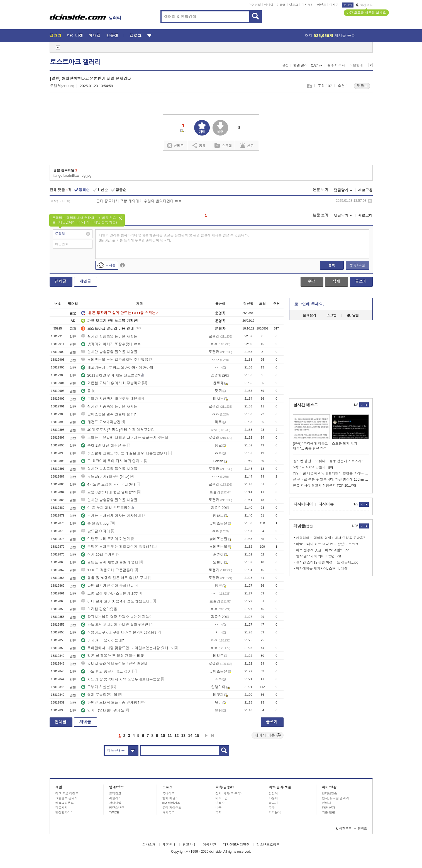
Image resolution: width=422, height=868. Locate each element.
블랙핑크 (115, 793)
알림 (353, 315)
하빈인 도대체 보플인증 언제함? (110, 703)
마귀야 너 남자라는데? (102, 640)
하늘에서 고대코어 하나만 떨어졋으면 (115, 625)
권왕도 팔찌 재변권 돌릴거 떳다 (110, 562)
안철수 (220, 803)
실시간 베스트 (306, 405)
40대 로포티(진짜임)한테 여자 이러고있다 (118, 430)
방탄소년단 (117, 808)
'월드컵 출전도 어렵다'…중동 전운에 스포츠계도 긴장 (331, 461)
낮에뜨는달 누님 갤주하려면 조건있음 (115, 360)
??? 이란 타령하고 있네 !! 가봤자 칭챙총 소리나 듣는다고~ (331, 473)
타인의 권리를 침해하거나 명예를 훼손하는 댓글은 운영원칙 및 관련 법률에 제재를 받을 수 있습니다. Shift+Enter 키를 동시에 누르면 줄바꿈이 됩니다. (174, 238)
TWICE (114, 812)
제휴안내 (169, 845)
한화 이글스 (170, 798)
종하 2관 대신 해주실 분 (103, 445)
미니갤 (269, 5)
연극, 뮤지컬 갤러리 (336, 798)
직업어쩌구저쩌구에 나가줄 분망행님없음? (119, 632)
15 (197, 736)
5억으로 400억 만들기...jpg (313, 467)
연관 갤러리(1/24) (308, 65)
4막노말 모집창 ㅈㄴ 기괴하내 (108, 484)
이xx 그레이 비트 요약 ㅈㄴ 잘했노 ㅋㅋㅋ (327, 544)
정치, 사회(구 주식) (229, 793)
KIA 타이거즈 (171, 803)
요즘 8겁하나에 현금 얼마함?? (109, 492)
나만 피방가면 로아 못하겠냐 (107, 586)
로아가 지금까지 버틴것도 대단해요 (113, 399)
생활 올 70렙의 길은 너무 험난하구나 (114, 578)
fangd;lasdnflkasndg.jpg (73, 175)
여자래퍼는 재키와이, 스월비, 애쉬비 (324, 569)
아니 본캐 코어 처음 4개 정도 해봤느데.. (116, 601)
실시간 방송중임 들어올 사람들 (109, 336)
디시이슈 (326, 504)
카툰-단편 (329, 812)
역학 (219, 812)
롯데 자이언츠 (172, 808)
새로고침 (365, 190)
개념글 (85, 281)
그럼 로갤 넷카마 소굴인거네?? (109, 593)
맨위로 (361, 828)
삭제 (370, 201)
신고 (247, 145)
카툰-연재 (329, 808)
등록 (332, 265)
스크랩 (309, 86)
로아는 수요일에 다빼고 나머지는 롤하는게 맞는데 (125, 438)
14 (190, 736)
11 (170, 736)
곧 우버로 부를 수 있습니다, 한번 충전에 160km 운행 (331, 480)
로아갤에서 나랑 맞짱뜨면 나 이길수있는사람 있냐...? (127, 648)
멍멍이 (273, 793)
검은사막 (62, 808)
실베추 (175, 146)
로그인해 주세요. (309, 304)
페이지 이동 (268, 735)
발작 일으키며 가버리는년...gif (319, 556)
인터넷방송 (330, 793)
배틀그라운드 (65, 803)
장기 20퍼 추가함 (98, 555)
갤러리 (56, 36)
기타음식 (275, 812)
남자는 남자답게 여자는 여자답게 (111, 516)
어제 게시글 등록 (330, 36)
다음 (206, 736)
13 (184, 736)
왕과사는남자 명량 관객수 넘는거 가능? (116, 617)
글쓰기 (361, 281)
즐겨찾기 (309, 315)
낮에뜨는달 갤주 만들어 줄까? (108, 414)
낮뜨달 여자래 (96, 531)
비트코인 (222, 798)
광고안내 (189, 845)
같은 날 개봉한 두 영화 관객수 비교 (113, 656)
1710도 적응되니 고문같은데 (107, 570)
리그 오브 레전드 (67, 793)
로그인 (348, 5)
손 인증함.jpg (95, 523)
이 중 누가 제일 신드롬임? (105, 508)
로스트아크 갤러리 (75, 62)
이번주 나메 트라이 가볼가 (106, 539)
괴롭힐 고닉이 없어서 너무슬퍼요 (111, 383)
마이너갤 (255, 5)
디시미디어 (303, 504)
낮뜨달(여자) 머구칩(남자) (105, 477)
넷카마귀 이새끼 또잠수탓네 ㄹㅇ (111, 344)
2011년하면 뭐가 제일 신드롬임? (111, 375)
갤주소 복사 (336, 65)
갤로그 (294, 5)
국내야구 (169, 793)
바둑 (219, 808)
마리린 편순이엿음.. (100, 609)
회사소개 (149, 845)
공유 (199, 145)
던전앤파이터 (65, 812)
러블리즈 (115, 798)
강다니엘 (115, 803)
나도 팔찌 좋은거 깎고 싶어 (106, 671)
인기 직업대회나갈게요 (103, 710)
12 (177, 736)
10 (163, 736)
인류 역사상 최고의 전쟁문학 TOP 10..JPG (325, 486)
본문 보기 (321, 190)
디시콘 (334, 5)
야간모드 (364, 5)
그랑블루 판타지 (67, 798)
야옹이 (273, 798)
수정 (312, 281)
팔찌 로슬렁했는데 (99, 695)
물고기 (273, 803)
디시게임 (308, 5)
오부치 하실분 (96, 687)
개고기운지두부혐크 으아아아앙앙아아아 (117, 367)
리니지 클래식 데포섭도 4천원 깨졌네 (114, 664)
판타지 (327, 803)
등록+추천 (357, 265)
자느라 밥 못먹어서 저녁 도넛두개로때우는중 (120, 679)
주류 (272, 808)
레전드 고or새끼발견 (101, 422)
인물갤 (281, 5)
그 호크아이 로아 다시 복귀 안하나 (112, 461)
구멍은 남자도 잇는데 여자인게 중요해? (116, 547)
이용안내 (356, 65)
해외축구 (169, 812)
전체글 (61, 281)
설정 (285, 65)
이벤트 (322, 5)
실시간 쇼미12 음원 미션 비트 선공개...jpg (327, 562)
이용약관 (209, 845)
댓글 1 (362, 86)
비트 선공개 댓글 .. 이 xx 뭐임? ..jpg (323, 550)
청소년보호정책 (268, 845)
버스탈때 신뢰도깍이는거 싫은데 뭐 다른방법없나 (124, 453)
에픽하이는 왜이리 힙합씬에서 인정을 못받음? (331, 538)
